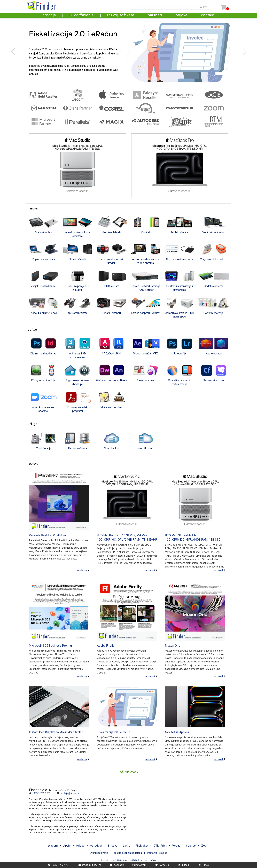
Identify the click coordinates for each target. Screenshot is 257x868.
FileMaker (142, 846)
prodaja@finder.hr (69, 793)
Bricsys (113, 846)
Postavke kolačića (157, 853)
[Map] (177, 811)
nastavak (82, 570)
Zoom (205, 846)
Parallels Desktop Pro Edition (48, 535)
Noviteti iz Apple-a (177, 732)
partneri (155, 15)
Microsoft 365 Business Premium (52, 646)
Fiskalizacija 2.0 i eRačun (114, 732)
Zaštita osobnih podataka (128, 853)
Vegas (176, 846)
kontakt (208, 15)
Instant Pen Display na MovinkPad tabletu (57, 732)
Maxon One (173, 646)
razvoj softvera (121, 15)
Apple (67, 846)
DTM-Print (160, 846)
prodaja (49, 15)
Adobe (80, 846)
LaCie (127, 846)
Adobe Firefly (106, 646)
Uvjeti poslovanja (99, 853)
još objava (127, 772)
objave (182, 15)
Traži (204, 7)
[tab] (43, 225)
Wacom (53, 846)
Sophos (191, 846)
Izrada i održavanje (115, 860)
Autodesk (96, 846)
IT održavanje (82, 15)
